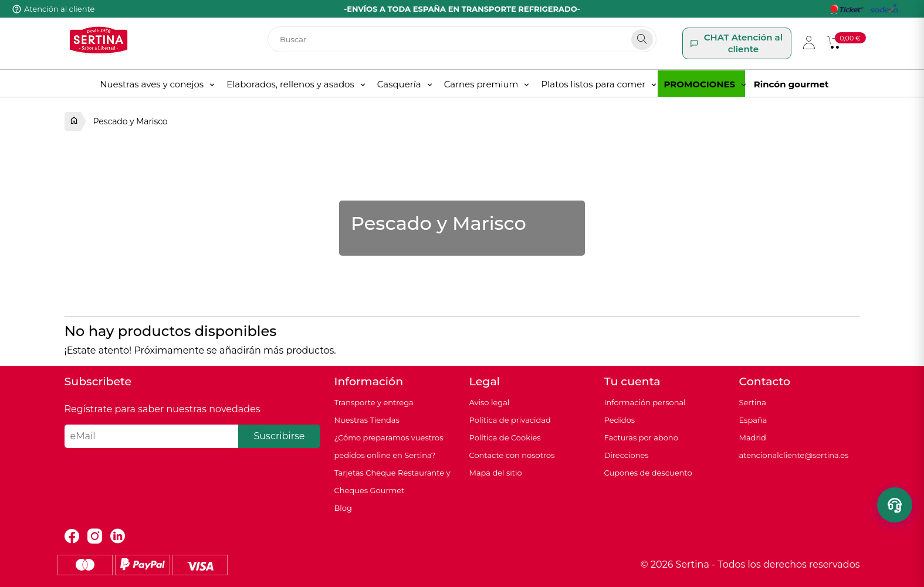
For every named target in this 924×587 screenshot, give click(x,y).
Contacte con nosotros (512, 455)
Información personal (645, 402)
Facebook (72, 536)
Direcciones (627, 455)
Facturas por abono (641, 437)
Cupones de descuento (648, 473)
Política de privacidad (510, 420)
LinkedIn (118, 536)
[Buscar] (462, 39)
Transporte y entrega (374, 402)
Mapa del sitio (496, 473)
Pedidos (620, 420)
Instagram (95, 536)
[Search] (642, 40)
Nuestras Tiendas (367, 420)
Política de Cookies (505, 437)
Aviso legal (490, 402)
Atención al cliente (59, 9)
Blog (343, 508)
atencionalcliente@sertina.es (794, 455)
